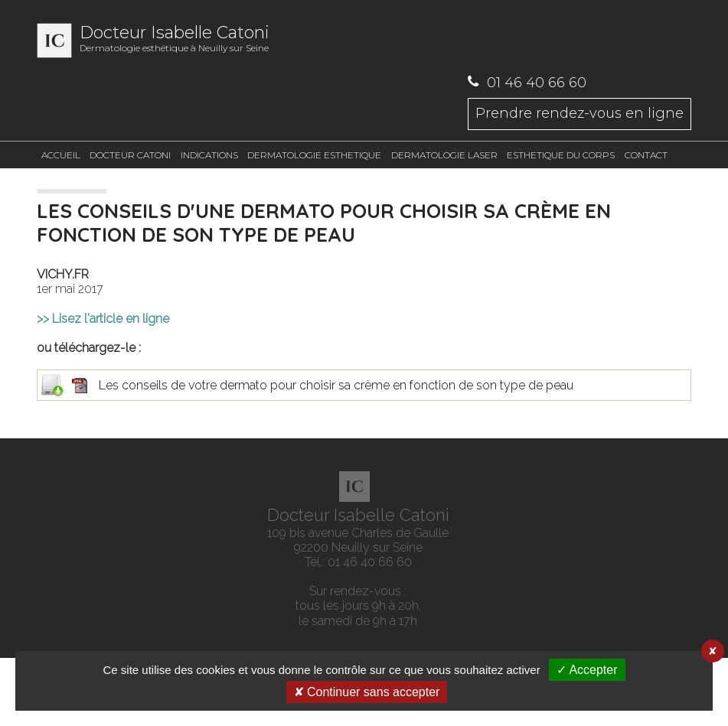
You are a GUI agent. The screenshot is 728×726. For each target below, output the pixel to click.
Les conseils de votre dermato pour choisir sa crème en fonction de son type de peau (364, 385)
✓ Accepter (587, 670)
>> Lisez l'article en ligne (103, 319)
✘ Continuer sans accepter (367, 692)
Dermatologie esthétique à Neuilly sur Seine (266, 41)
